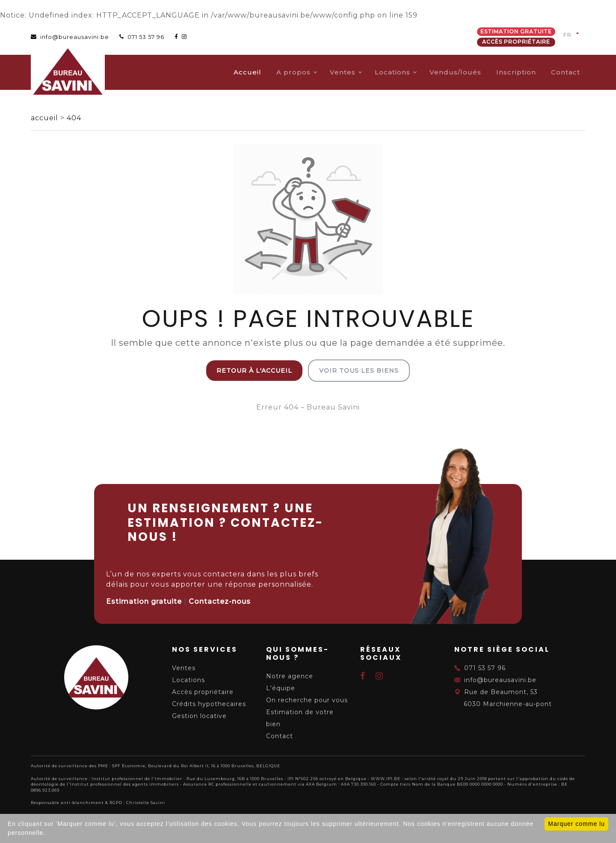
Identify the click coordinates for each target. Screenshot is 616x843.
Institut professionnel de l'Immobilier (137, 779)
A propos (293, 72)
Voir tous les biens (359, 371)
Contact (566, 72)
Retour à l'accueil (254, 371)
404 (74, 118)
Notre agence (290, 676)
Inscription (516, 72)
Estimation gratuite (516, 31)
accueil (46, 118)
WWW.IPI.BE (386, 779)
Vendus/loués (455, 72)
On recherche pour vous (307, 700)
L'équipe (281, 688)
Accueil (247, 72)
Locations (392, 72)
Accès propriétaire (516, 42)
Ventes (343, 72)
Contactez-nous (220, 601)
